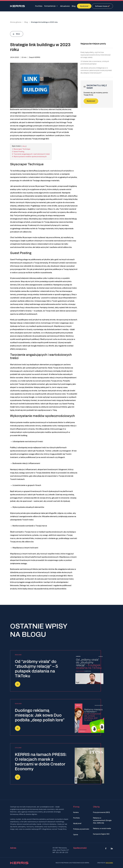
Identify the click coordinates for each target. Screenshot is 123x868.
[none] (110, 21)
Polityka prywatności (81, 829)
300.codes (109, 863)
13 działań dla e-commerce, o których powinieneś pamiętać (95, 63)
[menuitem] (110, 21)
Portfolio (76, 818)
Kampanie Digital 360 (101, 834)
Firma (76, 807)
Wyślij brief (91, 101)
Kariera (76, 812)
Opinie (76, 835)
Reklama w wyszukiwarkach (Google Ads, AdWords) (102, 820)
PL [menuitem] (109, 21)
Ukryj (24, 146)
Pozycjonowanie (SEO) (101, 812)
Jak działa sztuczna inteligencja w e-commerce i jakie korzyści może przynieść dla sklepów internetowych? (96, 70)
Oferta (96, 807)
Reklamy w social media (102, 829)
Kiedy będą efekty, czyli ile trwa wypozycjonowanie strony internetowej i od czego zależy (96, 55)
